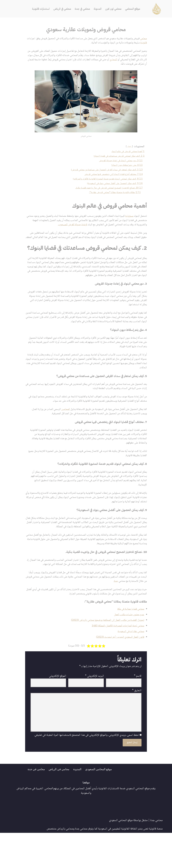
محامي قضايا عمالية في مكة (129, 640)
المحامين (59, 425)
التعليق (137, 724)
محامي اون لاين (115, 9)
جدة (85, 611)
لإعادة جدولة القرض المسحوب (48, 230)
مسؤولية (128, 221)
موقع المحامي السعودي (100, 804)
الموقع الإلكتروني (58, 709)
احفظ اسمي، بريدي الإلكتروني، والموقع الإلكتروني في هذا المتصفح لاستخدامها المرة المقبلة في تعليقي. (87, 770)
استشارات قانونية (38, 9)
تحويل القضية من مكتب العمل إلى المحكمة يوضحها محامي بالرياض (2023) (105, 652)
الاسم (138, 709)
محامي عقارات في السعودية (130, 663)
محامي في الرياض (61, 9)
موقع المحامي (135, 9)
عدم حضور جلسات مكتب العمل (128, 646)
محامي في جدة (83, 9)
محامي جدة (156, 856)
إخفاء (129, 148)
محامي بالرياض (65, 864)
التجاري (91, 61)
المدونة (98, 9)
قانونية (134, 43)
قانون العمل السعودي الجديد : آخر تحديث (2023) (118, 669)
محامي (143, 39)
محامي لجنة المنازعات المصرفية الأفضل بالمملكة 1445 (116, 658)
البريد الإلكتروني (94, 709)
